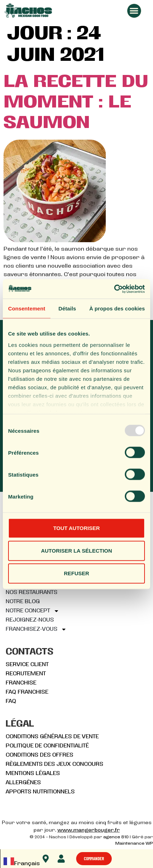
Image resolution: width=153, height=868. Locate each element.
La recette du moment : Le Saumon (76, 103)
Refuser (76, 573)
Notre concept (32, 611)
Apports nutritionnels (40, 792)
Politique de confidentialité (47, 746)
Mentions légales (33, 774)
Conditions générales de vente (52, 737)
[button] (134, 11)
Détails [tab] (67, 308)
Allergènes (23, 783)
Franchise (21, 683)
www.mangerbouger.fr (89, 830)
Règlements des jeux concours (54, 764)
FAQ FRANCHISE (27, 692)
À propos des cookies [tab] (117, 308)
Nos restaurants (32, 593)
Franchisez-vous (36, 629)
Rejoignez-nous (30, 620)
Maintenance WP (134, 844)
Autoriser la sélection (76, 551)
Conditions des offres (39, 755)
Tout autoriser (76, 528)
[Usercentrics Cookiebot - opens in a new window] (114, 289)
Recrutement (26, 674)
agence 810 (116, 837)
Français (22, 864)
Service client (27, 665)
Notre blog (23, 602)
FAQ (11, 701)
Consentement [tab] (27, 308)
